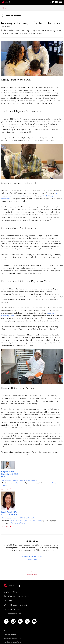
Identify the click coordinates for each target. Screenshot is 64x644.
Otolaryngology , (7, 480)
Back (5, 8)
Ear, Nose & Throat (18, 523)
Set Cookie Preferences (12, 614)
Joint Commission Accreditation (16, 596)
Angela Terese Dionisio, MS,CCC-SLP (10, 474)
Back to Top (32, 574)
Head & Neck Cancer (33, 521)
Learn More (5, 489)
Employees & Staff (11, 592)
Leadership (8, 601)
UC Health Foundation (13, 609)
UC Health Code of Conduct (15, 605)
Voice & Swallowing (17, 483)
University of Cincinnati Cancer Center (25, 480)
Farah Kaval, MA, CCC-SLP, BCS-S (9, 513)
